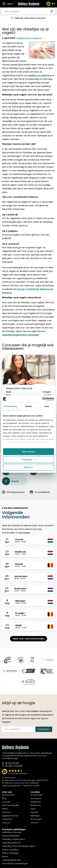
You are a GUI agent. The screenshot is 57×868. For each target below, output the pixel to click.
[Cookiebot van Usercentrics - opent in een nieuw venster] (42, 399)
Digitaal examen (10, 816)
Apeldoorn (36, 802)
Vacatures (7, 819)
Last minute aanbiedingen (15, 863)
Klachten (6, 812)
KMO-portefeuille (10, 805)
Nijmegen (35, 816)
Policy (5, 809)
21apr (7, 541)
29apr (7, 565)
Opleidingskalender (11, 860)
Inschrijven (44, 729)
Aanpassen (29, 459)
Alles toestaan (29, 452)
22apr (7, 553)
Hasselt (34, 812)
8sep (7, 602)
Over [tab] (47, 406)
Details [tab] (29, 406)
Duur (9, 392)
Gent (33, 809)
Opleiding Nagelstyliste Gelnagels (20, 335)
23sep (7, 626)
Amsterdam (37, 795)
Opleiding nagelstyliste (13, 839)
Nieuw (5, 856)
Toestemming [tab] (10, 406)
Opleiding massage (12, 832)
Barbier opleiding (10, 850)
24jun (7, 590)
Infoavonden (8, 795)
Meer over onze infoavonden (29, 639)
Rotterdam (36, 819)
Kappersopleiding (11, 836)
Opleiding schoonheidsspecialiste (19, 846)
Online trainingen (10, 853)
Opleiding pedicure (11, 843)
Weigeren (29, 467)
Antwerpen (36, 798)
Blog (4, 798)
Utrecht (10, 481)
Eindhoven (36, 805)
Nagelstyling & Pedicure (29, 38)
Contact (6, 823)
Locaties (6, 802)
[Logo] (29, 4)
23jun (7, 577)
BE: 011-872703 (12, 763)
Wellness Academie (39, 75)
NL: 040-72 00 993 (14, 766)
